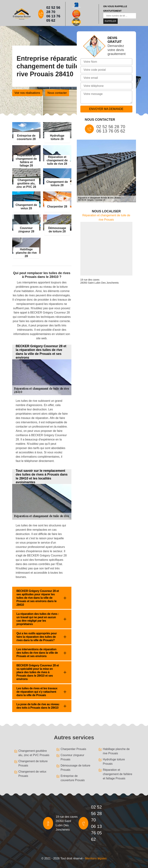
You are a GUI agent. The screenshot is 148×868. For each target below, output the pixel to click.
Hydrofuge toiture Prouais (114, 762)
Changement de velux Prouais (32, 774)
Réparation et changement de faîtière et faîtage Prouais (118, 774)
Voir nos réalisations (27, 93)
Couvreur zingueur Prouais (72, 757)
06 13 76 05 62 (53, 18)
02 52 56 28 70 (53, 10)
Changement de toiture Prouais (33, 763)
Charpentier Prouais (73, 749)
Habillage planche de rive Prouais (116, 751)
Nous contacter (57, 93)
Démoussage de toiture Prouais (75, 768)
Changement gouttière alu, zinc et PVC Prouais (34, 753)
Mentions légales (96, 858)
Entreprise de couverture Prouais (73, 778)
